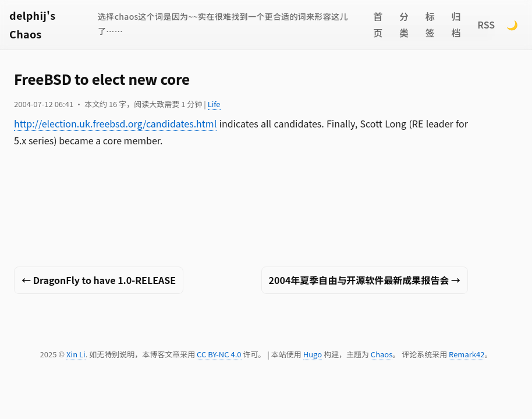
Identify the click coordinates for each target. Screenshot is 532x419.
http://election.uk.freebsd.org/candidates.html (115, 123)
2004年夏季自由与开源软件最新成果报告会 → (365, 280)
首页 (378, 25)
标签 (430, 25)
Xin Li (76, 354)
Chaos (382, 354)
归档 (456, 25)
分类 (404, 25)
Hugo (313, 354)
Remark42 (467, 354)
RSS (486, 24)
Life (214, 104)
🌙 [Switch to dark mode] (512, 24)
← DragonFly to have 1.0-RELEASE (99, 280)
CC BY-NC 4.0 (219, 354)
